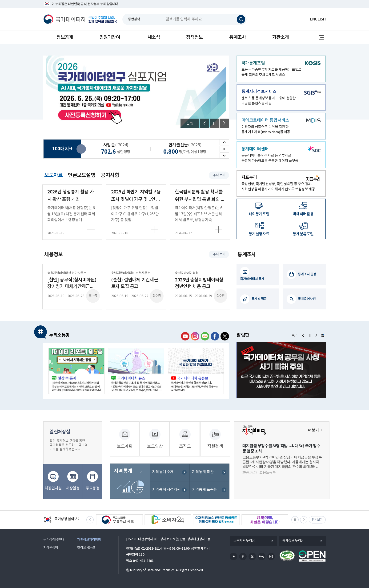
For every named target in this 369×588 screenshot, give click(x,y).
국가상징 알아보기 (62, 520)
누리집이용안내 (54, 540)
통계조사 (237, 37)
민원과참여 (110, 37)
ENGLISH (318, 19)
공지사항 (110, 175)
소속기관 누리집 (242, 541)
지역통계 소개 (163, 472)
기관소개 (280, 37)
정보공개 (65, 37)
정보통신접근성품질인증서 (287, 556)
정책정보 (194, 37)
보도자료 (53, 175)
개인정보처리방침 (89, 540)
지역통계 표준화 (205, 490)
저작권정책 (51, 548)
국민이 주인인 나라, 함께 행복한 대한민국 (103, 19)
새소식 (154, 37)
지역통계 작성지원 (166, 490)
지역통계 (123, 471)
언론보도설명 (82, 175)
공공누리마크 (312, 556)
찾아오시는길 (86, 548)
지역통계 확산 (203, 472)
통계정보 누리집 (291, 541)
